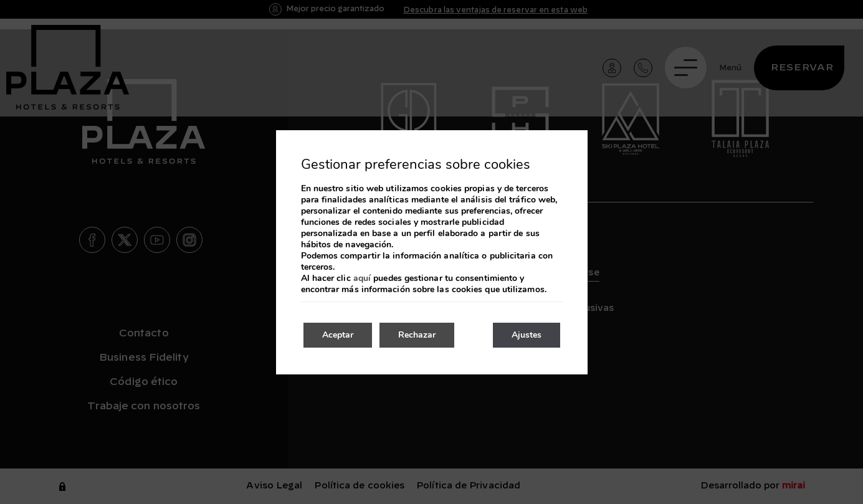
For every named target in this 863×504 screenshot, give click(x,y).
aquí (362, 278)
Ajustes (527, 335)
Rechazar (417, 335)
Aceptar (338, 335)
